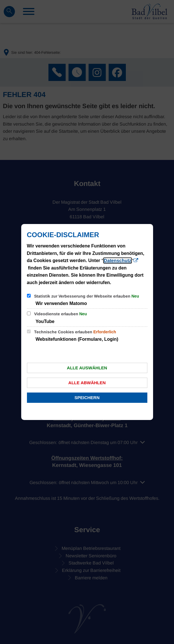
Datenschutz (118, 260)
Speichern (87, 398)
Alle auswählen (87, 368)
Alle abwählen (87, 383)
